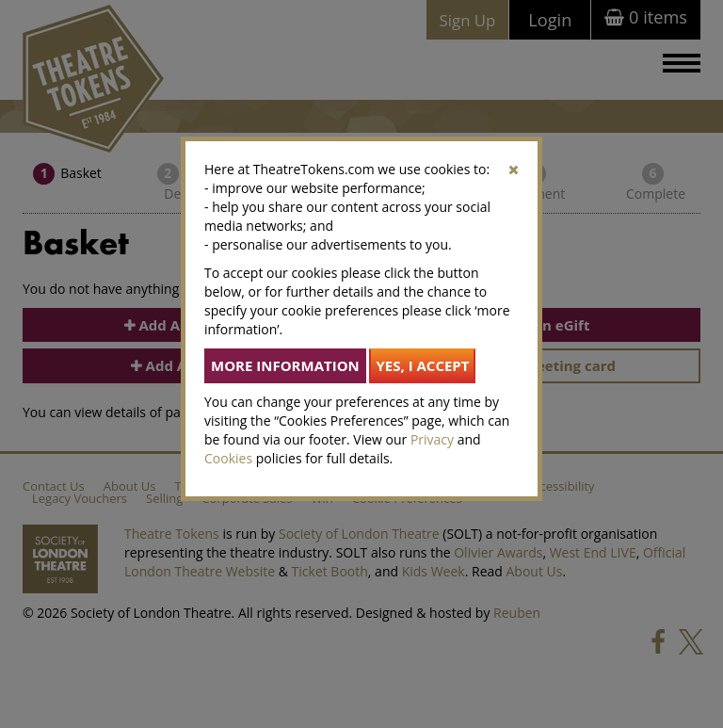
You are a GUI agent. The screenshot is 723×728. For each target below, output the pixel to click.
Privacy (432, 439)
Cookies (228, 458)
